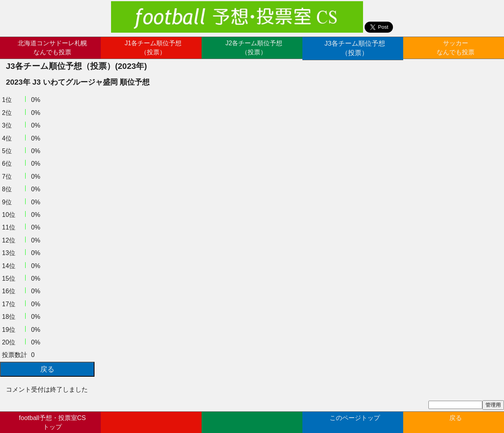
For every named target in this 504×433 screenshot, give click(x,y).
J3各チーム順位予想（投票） (355, 47)
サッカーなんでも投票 (456, 47)
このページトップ (355, 421)
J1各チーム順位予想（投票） (153, 47)
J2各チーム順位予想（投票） (254, 47)
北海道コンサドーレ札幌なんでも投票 (52, 47)
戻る (456, 421)
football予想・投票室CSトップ (52, 421)
